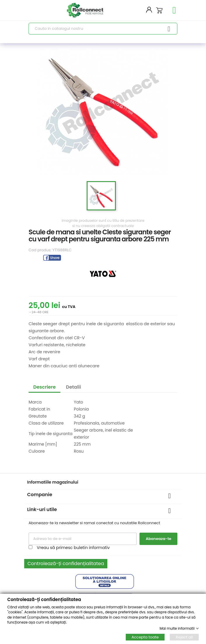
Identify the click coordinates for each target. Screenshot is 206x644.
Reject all (184, 637)
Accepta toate (145, 637)
